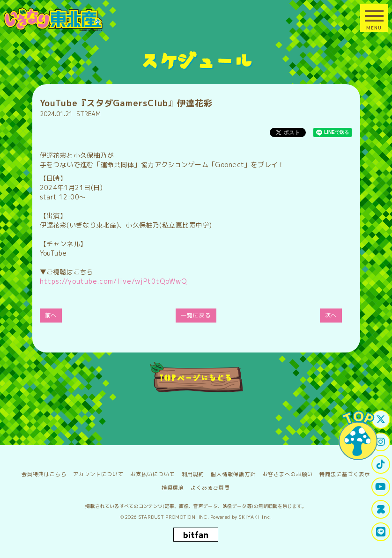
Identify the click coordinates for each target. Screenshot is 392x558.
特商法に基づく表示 (345, 474)
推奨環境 (173, 488)
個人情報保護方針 (233, 474)
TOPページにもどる (196, 377)
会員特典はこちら (44, 474)
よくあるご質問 (210, 488)
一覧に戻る (196, 315)
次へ (331, 315)
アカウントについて (98, 474)
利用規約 (193, 474)
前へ (51, 315)
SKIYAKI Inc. (255, 517)
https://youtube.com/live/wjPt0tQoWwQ (113, 281)
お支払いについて (153, 474)
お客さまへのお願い (288, 474)
